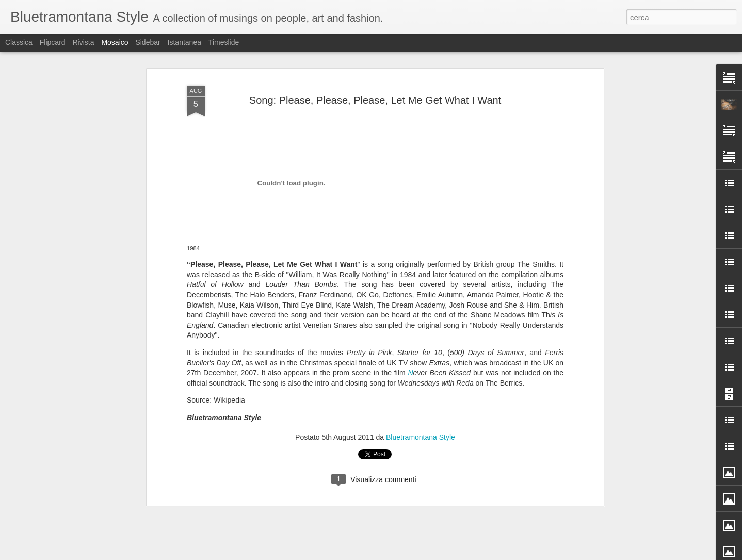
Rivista (83, 42)
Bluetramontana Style (421, 403)
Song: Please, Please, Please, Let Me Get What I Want (375, 66)
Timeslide (224, 42)
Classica (19, 42)
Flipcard (53, 42)
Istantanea (184, 42)
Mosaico (115, 42)
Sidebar (148, 42)
